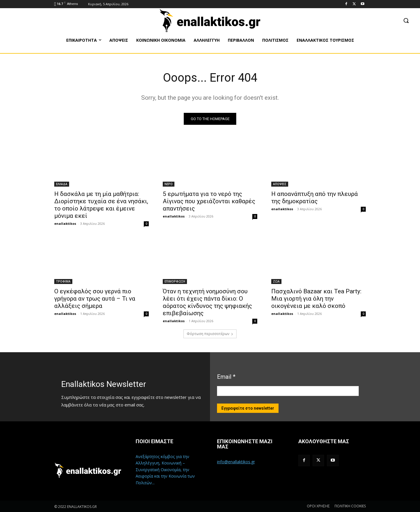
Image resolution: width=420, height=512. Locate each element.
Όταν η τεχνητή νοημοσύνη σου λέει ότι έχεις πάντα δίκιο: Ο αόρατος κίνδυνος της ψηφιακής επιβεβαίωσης (207, 302)
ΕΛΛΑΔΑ (62, 184)
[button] (406, 20)
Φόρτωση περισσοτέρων (210, 334)
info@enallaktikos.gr (236, 462)
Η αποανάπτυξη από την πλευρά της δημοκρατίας (315, 198)
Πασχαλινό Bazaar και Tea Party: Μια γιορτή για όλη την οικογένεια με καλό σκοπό (316, 299)
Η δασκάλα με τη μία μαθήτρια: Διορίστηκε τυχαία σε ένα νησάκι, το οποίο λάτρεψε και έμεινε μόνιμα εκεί (101, 205)
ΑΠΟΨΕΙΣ (280, 184)
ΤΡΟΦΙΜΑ (63, 281)
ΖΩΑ (276, 281)
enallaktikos (65, 223)
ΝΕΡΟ (169, 184)
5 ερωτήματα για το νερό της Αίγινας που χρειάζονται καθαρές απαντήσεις (209, 201)
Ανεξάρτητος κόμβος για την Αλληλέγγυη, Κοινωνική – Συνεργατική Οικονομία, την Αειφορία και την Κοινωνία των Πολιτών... (165, 470)
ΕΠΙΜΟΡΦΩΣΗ (175, 281)
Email (226, 377)
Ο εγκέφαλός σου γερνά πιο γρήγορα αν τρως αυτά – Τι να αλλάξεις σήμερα (95, 299)
